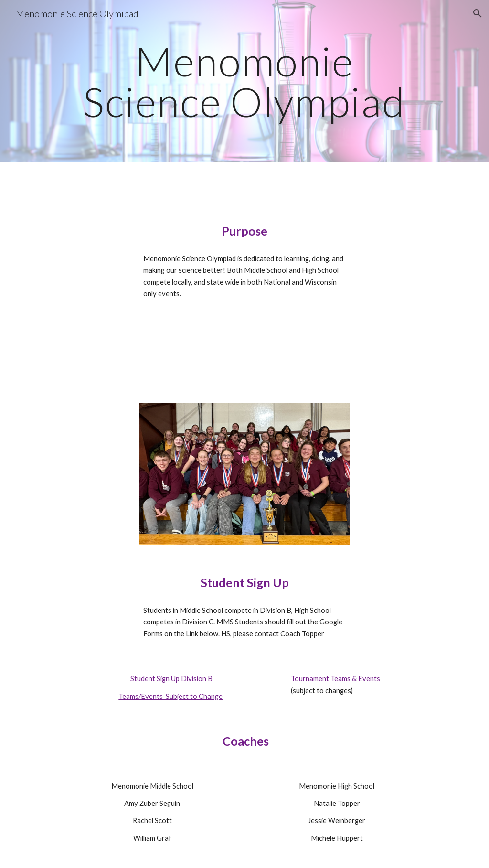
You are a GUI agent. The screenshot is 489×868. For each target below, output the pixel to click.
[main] (244, 81)
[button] (478, 13)
